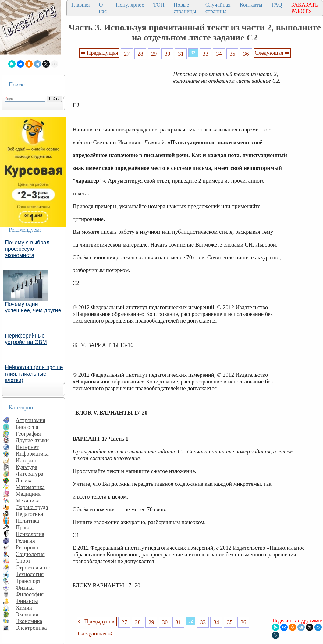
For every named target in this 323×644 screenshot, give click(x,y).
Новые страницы (185, 8)
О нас (103, 8)
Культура (27, 467)
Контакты (251, 5)
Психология (30, 534)
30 (167, 54)
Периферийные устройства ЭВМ (26, 339)
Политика (27, 521)
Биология (27, 427)
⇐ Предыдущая (99, 53)
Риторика (27, 547)
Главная (80, 5)
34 (219, 54)
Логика (24, 480)
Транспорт (28, 581)
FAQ (277, 5)
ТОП (159, 5)
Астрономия (30, 420)
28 (140, 54)
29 (154, 54)
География (28, 434)
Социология (30, 554)
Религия (25, 541)
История (26, 460)
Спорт (23, 561)
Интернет (27, 447)
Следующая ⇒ (272, 53)
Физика (25, 588)
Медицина (28, 494)
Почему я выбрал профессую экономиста (27, 249)
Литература (29, 474)
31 (181, 54)
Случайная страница (218, 8)
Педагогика (29, 514)
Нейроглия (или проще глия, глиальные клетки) (34, 374)
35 (233, 54)
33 (206, 54)
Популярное (130, 5)
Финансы (27, 601)
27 (127, 54)
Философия (30, 594)
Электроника (31, 628)
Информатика (32, 454)
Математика (30, 487)
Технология (30, 574)
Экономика (29, 621)
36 (246, 54)
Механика (28, 501)
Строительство (34, 567)
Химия (24, 608)
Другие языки (32, 440)
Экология (27, 614)
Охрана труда (32, 507)
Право (23, 527)
